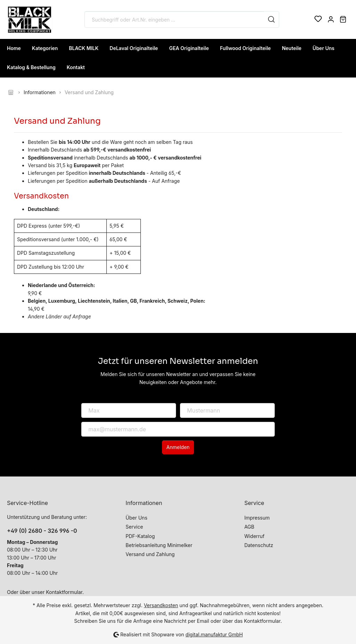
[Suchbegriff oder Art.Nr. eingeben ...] (174, 19)
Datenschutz (259, 545)
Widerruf (254, 536)
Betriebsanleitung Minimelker (159, 545)
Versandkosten (161, 605)
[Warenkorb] (343, 19)
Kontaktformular (64, 592)
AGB (249, 527)
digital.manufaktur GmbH (214, 634)
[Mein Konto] (331, 19)
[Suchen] (272, 19)
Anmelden (178, 447)
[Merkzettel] (318, 19)
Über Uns (136, 518)
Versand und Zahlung (150, 554)
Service (134, 527)
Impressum (257, 518)
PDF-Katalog (140, 536)
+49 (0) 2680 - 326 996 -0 (42, 531)
